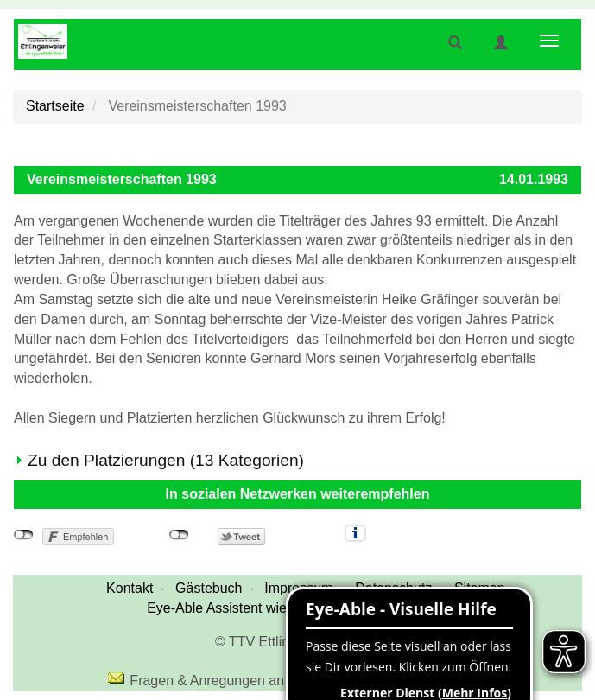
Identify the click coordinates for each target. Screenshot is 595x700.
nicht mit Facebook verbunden (24, 535)
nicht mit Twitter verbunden (179, 535)
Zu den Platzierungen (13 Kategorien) (166, 460)
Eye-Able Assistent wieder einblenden (264, 608)
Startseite (55, 106)
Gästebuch (209, 588)
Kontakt (130, 588)
